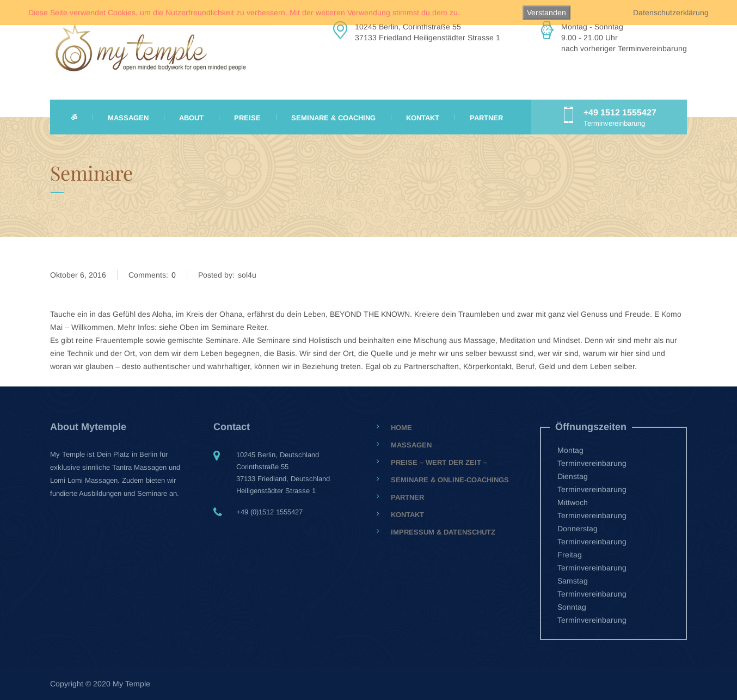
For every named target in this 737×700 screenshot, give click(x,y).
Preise (247, 118)
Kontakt (423, 118)
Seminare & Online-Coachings (450, 480)
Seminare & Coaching (333, 118)
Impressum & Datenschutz (443, 532)
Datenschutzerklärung (671, 13)
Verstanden (546, 13)
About (191, 118)
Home (401, 428)
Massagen (128, 118)
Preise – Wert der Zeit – (439, 462)
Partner (486, 118)
